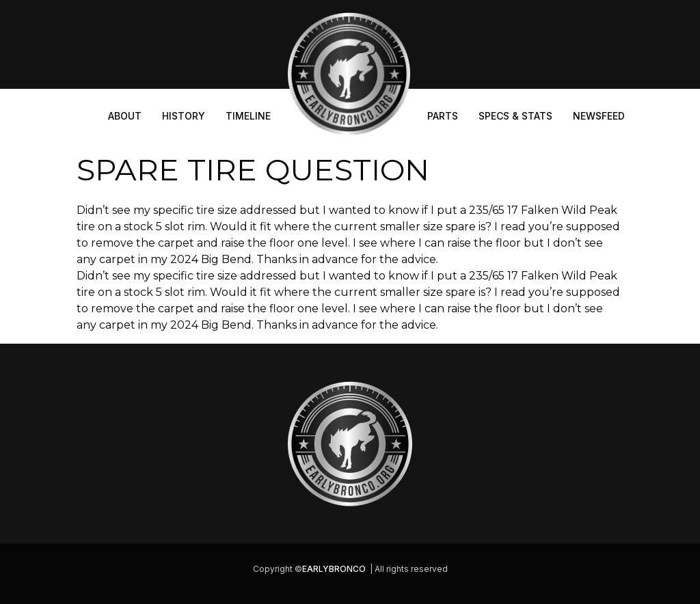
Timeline (248, 116)
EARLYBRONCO (334, 569)
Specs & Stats (515, 116)
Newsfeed (599, 116)
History (184, 116)
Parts (443, 116)
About (125, 116)
